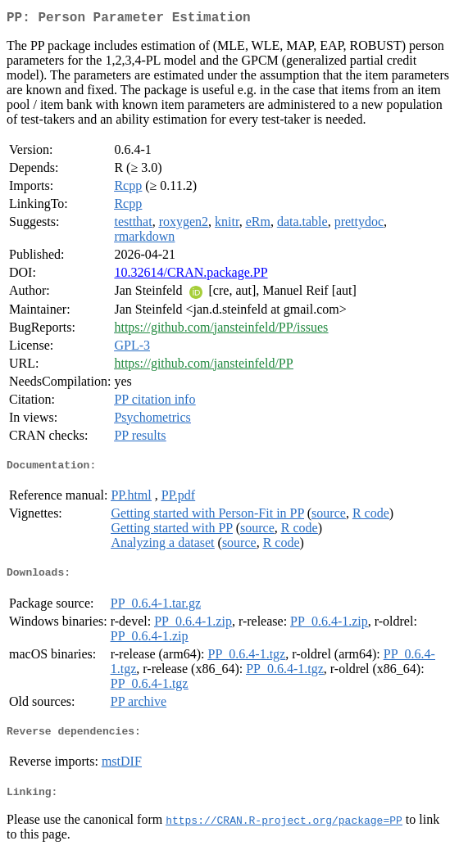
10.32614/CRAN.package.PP (191, 276)
